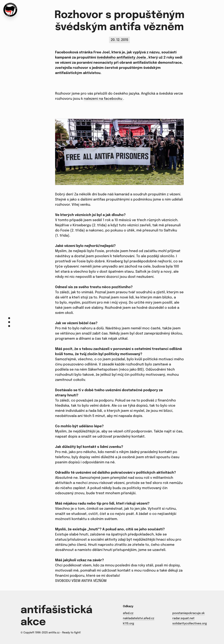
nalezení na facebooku (103, 99)
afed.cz (128, 613)
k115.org (128, 624)
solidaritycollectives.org (189, 624)
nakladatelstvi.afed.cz (138, 618)
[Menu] (9, 322)
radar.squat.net (183, 618)
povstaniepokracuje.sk (188, 613)
